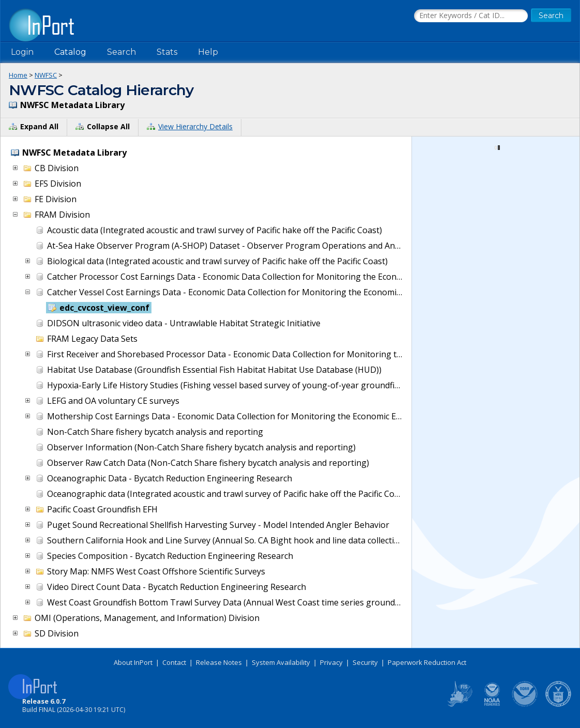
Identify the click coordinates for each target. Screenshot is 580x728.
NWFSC (46, 75)
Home (18, 75)
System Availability (281, 662)
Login (22, 52)
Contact (174, 662)
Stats (167, 52)
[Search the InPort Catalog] (471, 16)
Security (365, 662)
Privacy (331, 662)
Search (121, 52)
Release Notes (219, 662)
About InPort (133, 662)
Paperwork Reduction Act (427, 662)
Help (208, 52)
